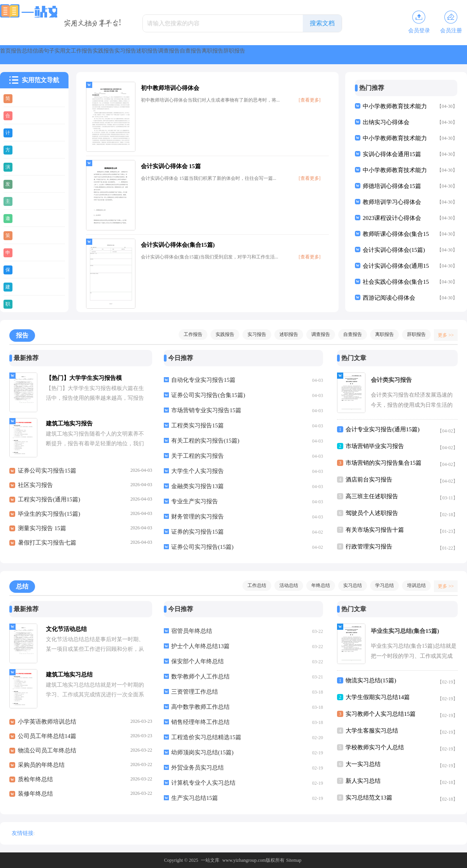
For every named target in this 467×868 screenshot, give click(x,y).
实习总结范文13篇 (369, 798)
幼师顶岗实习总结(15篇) (202, 752)
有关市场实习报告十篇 (375, 530)
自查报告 (397, 55)
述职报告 (316, 55)
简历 (22, 98)
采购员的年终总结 (41, 769)
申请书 (25, 252)
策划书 (25, 235)
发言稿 (25, 184)
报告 (42, 55)
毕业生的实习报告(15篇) (49, 518)
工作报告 (195, 55)
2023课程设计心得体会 (392, 218)
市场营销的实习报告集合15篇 (384, 463)
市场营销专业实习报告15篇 (206, 410)
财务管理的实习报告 (198, 517)
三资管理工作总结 (195, 692)
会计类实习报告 (391, 380)
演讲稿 (25, 167)
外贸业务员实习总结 (198, 768)
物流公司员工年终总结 (47, 755)
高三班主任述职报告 (372, 496)
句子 (126, 55)
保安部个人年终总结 (198, 661)
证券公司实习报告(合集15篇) (208, 395)
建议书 (25, 286)
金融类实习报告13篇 (198, 486)
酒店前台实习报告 (369, 480)
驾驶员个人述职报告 (372, 513)
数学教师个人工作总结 (200, 676)
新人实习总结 (363, 781)
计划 (22, 132)
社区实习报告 (35, 489)
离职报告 (437, 55)
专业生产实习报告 (195, 501)
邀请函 (25, 218)
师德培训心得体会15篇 (392, 186)
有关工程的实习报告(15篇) (205, 441)
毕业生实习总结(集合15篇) (405, 631)
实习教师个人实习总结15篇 (381, 714)
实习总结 (349, 585)
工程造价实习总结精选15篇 (206, 737)
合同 (22, 115)
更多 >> (443, 334)
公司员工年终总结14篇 (47, 740)
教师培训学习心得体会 (392, 202)
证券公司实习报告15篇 (47, 475)
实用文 (157, 55)
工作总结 (253, 585)
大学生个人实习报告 (198, 471)
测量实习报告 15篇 (42, 532)
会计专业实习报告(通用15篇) (383, 429)
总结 (70, 55)
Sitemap (294, 860)
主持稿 (25, 201)
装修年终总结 (35, 798)
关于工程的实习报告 (198, 456)
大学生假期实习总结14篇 (378, 697)
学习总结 (381, 585)
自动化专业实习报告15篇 (203, 380)
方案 (22, 149)
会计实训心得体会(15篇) (394, 250)
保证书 (25, 269)
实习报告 (276, 55)
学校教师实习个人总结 (375, 747)
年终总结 (317, 585)
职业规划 (28, 304)
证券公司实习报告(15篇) (202, 547)
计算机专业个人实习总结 (203, 783)
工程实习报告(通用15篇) (49, 504)
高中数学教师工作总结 (200, 707)
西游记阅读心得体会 (389, 298)
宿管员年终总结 (192, 631)
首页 (14, 55)
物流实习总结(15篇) (371, 680)
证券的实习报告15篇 (198, 532)
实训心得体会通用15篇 (392, 154)
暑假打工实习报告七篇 (47, 547)
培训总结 (413, 585)
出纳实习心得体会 (386, 122)
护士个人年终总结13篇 (200, 646)
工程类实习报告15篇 (198, 425)
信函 (98, 55)
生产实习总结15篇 (195, 798)
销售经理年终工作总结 (200, 722)
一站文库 (210, 860)
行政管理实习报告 (369, 546)
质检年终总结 (35, 784)
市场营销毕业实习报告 (375, 446)
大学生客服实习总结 (372, 731)
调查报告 (356, 55)
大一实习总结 (363, 764)
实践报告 (235, 55)
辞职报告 (413, 334)
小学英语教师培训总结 (47, 726)
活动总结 (285, 585)
